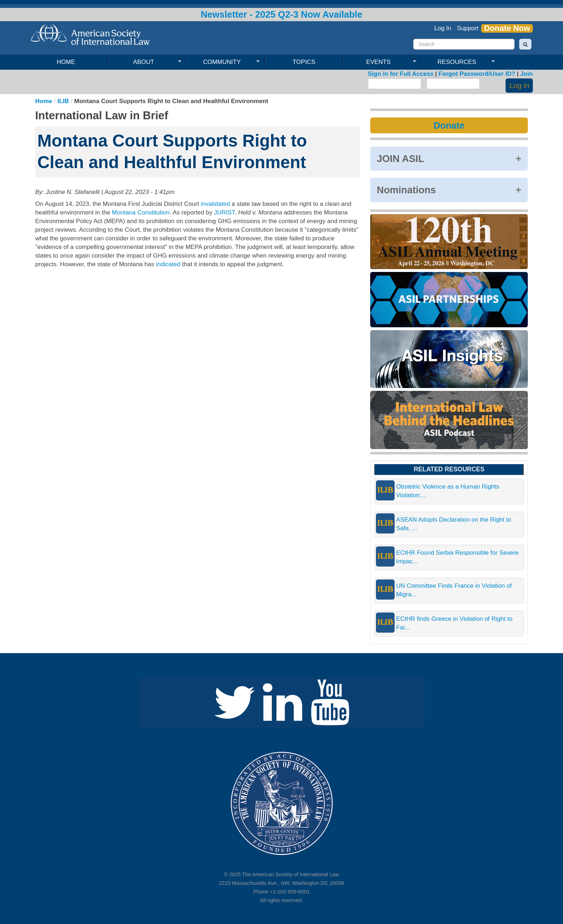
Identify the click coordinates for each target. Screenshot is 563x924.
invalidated (215, 204)
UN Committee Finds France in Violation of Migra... (454, 590)
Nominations (406, 190)
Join (527, 74)
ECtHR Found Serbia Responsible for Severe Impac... (457, 557)
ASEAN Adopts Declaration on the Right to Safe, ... (453, 524)
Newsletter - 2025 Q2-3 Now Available (281, 14)
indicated (168, 264)
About (145, 62)
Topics (304, 62)
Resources (458, 62)
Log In (443, 28)
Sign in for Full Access (401, 74)
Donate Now (507, 28)
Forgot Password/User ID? (477, 74)
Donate (449, 125)
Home (66, 62)
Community (223, 62)
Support (468, 28)
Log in (519, 86)
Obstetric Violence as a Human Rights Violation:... (448, 491)
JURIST (224, 212)
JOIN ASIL (400, 159)
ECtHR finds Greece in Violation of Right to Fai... (454, 623)
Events (380, 62)
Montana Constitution (141, 212)
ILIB (63, 101)
